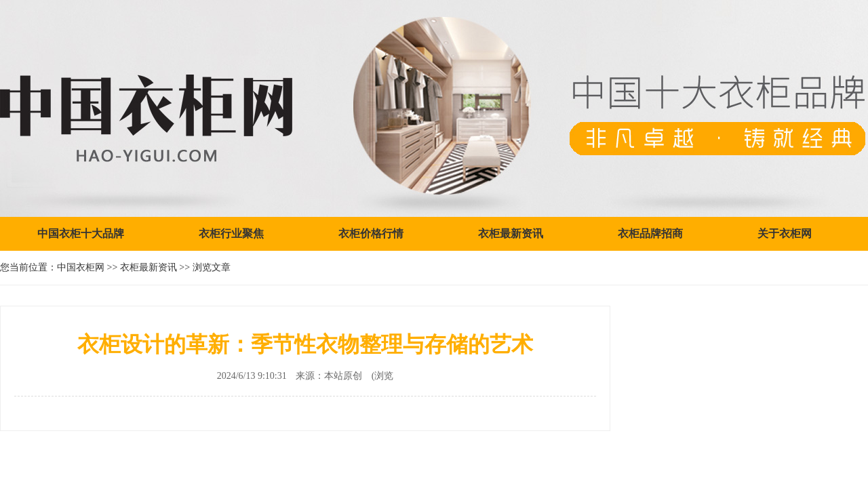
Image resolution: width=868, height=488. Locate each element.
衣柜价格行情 (371, 233)
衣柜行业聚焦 (231, 233)
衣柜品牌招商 (650, 233)
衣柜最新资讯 (511, 233)
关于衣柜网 (785, 233)
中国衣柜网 (81, 267)
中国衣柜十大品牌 (81, 233)
